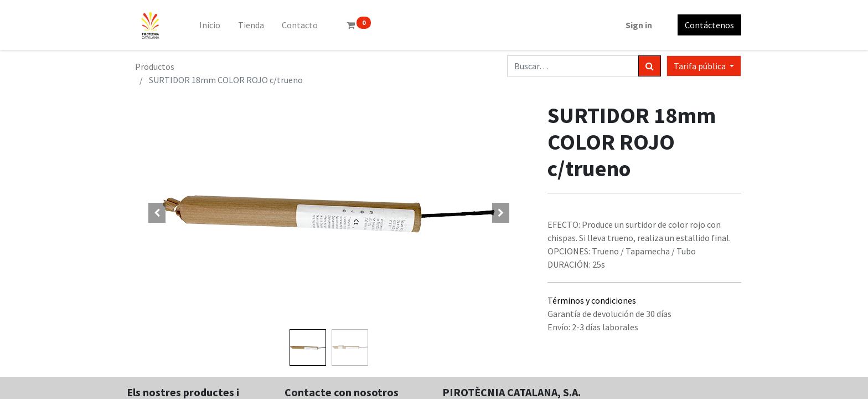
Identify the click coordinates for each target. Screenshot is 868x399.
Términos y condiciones (592, 300)
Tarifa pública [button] (701, 66)
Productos (155, 66)
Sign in (639, 25)
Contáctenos (709, 25)
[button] (157, 213)
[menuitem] (210, 25)
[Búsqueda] (650, 66)
